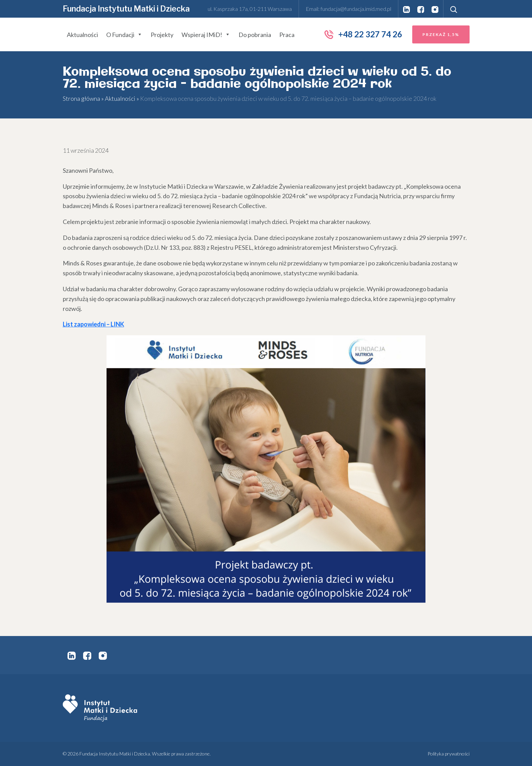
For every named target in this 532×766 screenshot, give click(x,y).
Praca (287, 35)
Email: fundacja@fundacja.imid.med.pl (348, 9)
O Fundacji (124, 35)
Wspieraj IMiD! (206, 35)
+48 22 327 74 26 (363, 34)
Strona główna (81, 98)
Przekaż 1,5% (441, 34)
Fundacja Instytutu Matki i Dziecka (126, 9)
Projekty (162, 35)
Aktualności (82, 35)
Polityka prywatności (449, 754)
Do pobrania (255, 35)
